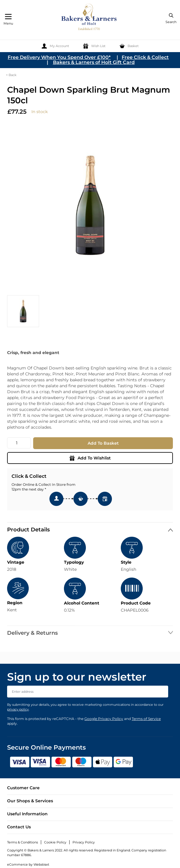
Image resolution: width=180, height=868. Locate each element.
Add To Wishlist (90, 458)
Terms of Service (146, 719)
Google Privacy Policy (104, 719)
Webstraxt (41, 864)
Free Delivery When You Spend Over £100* (59, 57)
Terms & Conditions (22, 842)
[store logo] (89, 18)
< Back (11, 75)
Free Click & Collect (145, 57)
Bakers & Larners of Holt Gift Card (94, 62)
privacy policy (18, 709)
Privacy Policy (84, 842)
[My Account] (55, 46)
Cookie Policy (55, 842)
